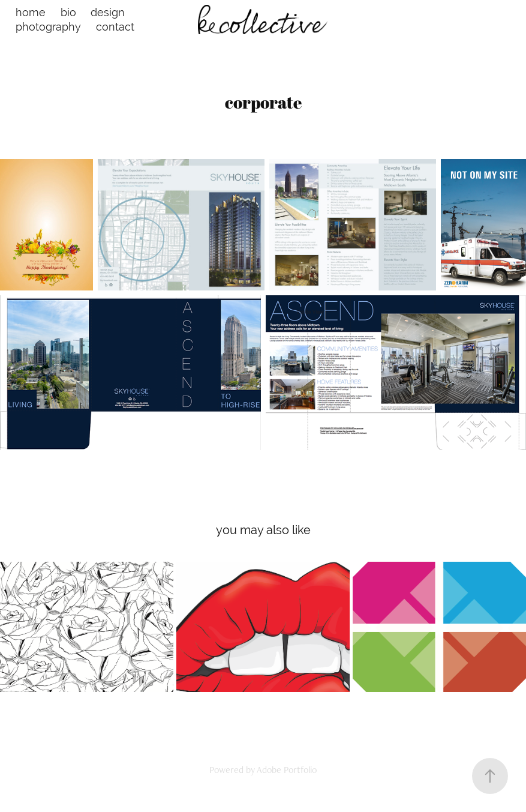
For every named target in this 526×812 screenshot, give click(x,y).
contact (115, 27)
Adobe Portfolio (287, 770)
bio (68, 12)
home (31, 12)
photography (48, 27)
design (108, 12)
